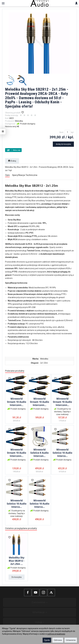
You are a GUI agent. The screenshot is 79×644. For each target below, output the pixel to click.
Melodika (19, 121)
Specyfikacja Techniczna (25, 175)
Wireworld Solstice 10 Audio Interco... (63, 453)
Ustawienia (71, 640)
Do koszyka (17, 577)
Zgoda (47, 640)
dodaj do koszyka (63, 144)
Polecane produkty (15, 371)
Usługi (40, 622)
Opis (7, 175)
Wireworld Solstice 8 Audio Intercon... (39, 453)
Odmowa (58, 640)
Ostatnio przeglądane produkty (21, 528)
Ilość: (62, 132)
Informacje (40, 612)
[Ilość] (67, 132)
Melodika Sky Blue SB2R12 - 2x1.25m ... (17, 561)
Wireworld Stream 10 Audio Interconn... (17, 402)
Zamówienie (39, 602)
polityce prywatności (56, 634)
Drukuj (12, 161)
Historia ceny (12, 126)
